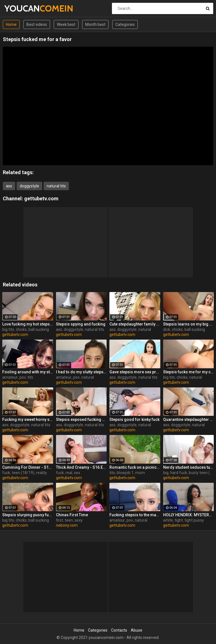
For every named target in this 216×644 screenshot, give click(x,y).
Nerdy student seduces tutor (189, 467)
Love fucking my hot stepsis (28, 324)
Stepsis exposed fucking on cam (81, 419)
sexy (79, 520)
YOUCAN (19, 8)
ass (9, 186)
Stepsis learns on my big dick (189, 324)
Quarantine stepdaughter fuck (189, 419)
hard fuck (179, 473)
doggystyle (29, 186)
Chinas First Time (72, 515)
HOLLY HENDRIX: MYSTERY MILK (189, 515)
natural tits (56, 186)
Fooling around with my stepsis (28, 372)
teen (69, 520)
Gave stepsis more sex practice (135, 372)
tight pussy (194, 520)
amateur (10, 377)
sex (77, 473)
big (166, 473)
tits (30, 377)
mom (140, 473)
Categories (125, 24)
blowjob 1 (125, 473)
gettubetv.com (41, 198)
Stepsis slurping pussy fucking (28, 515)
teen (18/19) (23, 473)
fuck (6, 473)
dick (167, 329)
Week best (66, 24)
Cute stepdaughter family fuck (135, 324)
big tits (8, 329)
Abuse (137, 630)
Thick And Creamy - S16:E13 (81, 467)
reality (41, 473)
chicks (21, 329)
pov (23, 377)
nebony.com (67, 525)
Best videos (37, 24)
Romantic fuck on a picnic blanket (135, 467)
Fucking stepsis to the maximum (135, 515)
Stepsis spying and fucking (81, 324)
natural (145, 329)
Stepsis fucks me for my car (189, 372)
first (59, 520)
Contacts (119, 630)
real (69, 473)
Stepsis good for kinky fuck (134, 419)
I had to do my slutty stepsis (81, 372)
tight (179, 520)
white (168, 520)
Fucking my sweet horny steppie (28, 419)
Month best (95, 24)
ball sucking (39, 329)
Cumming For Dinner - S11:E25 (28, 467)
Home (11, 24)
